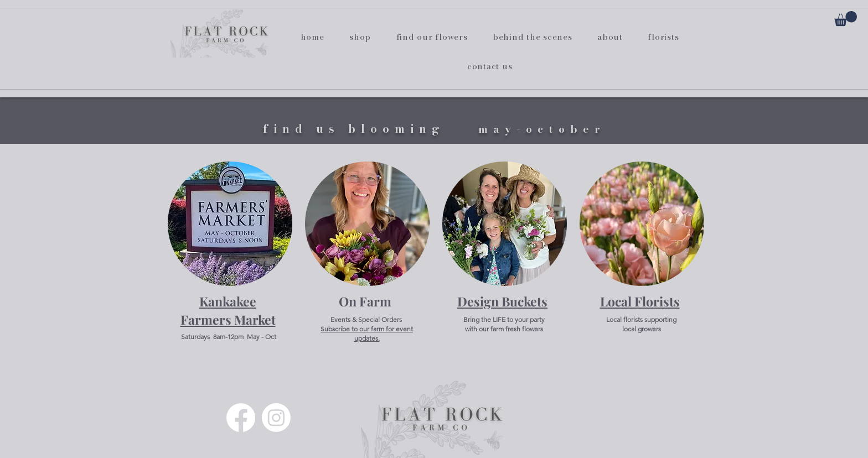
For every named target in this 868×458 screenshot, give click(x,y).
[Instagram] (276, 418)
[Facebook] (241, 418)
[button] (846, 19)
